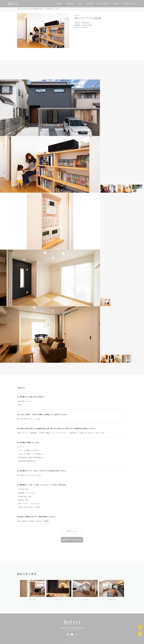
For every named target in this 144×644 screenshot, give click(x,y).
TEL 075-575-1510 (72, 630)
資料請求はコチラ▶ (72, 531)
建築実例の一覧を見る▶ (72, 540)
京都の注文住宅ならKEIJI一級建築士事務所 (30, 9)
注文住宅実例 (49, 9)
